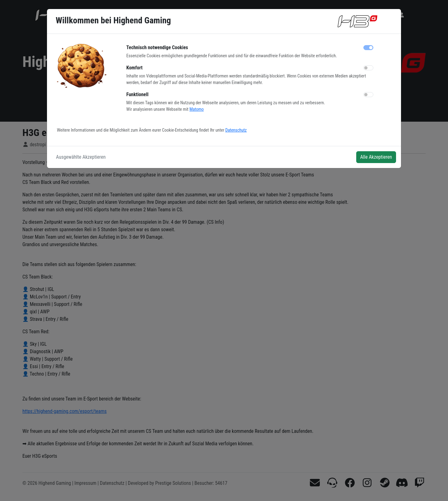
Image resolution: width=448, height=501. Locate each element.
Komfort (134, 68)
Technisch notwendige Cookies (157, 47)
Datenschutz (236, 130)
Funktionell (137, 94)
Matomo (197, 109)
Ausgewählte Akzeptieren (81, 157)
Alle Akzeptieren (376, 157)
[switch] (368, 68)
